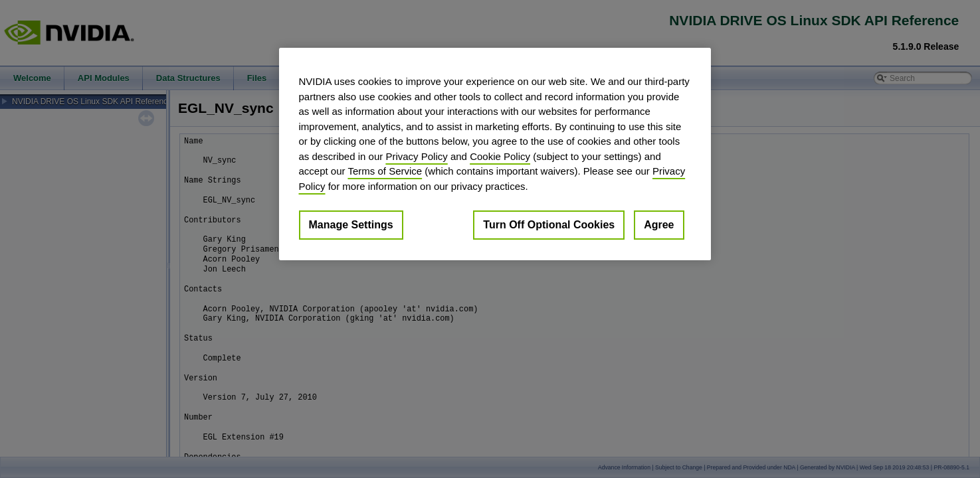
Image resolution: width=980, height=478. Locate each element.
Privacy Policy (416, 156)
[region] (495, 154)
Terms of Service (385, 171)
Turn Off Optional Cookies (549, 225)
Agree (659, 225)
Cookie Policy (500, 156)
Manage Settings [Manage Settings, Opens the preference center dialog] (351, 225)
